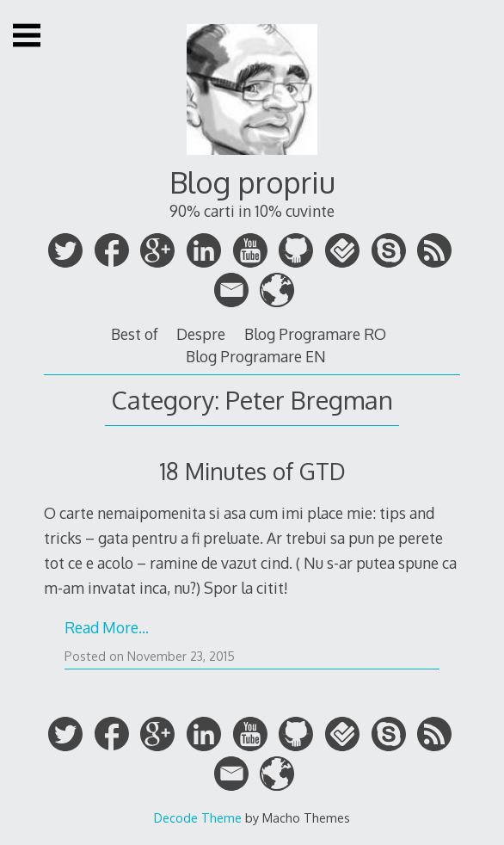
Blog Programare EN (256, 356)
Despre (201, 334)
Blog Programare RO (315, 334)
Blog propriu (252, 182)
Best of (135, 334)
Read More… (107, 627)
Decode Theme (198, 817)
